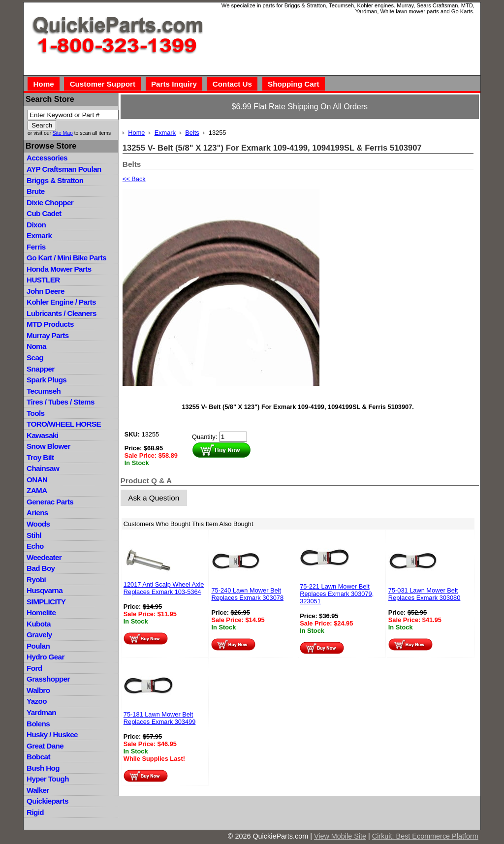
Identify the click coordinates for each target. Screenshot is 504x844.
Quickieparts (47, 801)
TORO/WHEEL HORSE (64, 424)
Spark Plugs (47, 380)
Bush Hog (43, 768)
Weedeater (44, 557)
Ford (34, 668)
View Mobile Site (340, 836)
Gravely (39, 635)
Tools (35, 413)
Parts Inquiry (174, 84)
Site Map (63, 133)
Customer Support (103, 84)
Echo (35, 546)
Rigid (35, 812)
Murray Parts (48, 335)
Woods (38, 524)
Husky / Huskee (52, 735)
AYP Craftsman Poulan (64, 169)
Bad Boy (41, 568)
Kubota (39, 624)
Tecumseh (44, 391)
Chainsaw (43, 468)
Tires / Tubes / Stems (61, 402)
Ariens (37, 513)
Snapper (41, 369)
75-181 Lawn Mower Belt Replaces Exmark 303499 (160, 718)
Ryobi (36, 579)
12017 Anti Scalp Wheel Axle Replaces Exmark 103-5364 (164, 588)
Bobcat (38, 757)
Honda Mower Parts (59, 269)
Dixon (36, 225)
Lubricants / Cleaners (62, 313)
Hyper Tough (48, 779)
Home (43, 84)
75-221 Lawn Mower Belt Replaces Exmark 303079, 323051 (337, 594)
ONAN (37, 480)
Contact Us (232, 84)
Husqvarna (45, 590)
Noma (36, 346)
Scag (35, 358)
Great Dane (45, 746)
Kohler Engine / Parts (61, 302)
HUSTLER (43, 280)
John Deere (46, 291)
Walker (38, 790)
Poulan (38, 646)
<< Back (134, 179)
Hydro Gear (46, 657)
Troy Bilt (40, 457)
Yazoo (37, 701)
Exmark (39, 235)
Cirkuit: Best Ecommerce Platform (425, 836)
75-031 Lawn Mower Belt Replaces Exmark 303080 (425, 594)
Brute (36, 191)
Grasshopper (48, 679)
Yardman (41, 712)
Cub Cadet (44, 213)
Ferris (36, 247)
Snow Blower (48, 446)
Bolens (38, 724)
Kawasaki (42, 435)
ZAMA (37, 490)
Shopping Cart (294, 84)
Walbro (38, 690)
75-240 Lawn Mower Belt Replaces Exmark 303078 (247, 594)
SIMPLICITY (46, 602)
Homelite (41, 612)
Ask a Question (154, 498)
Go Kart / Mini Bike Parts (66, 258)
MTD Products (50, 324)
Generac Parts (50, 502)
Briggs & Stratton (55, 180)
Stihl (34, 535)
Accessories (47, 158)
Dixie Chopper (50, 203)
